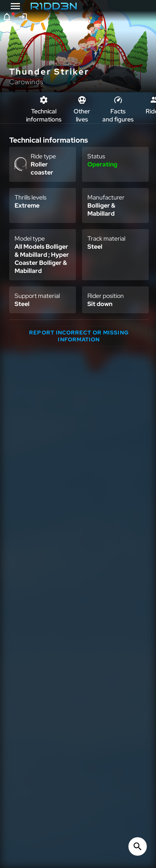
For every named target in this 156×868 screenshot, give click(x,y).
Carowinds (26, 82)
